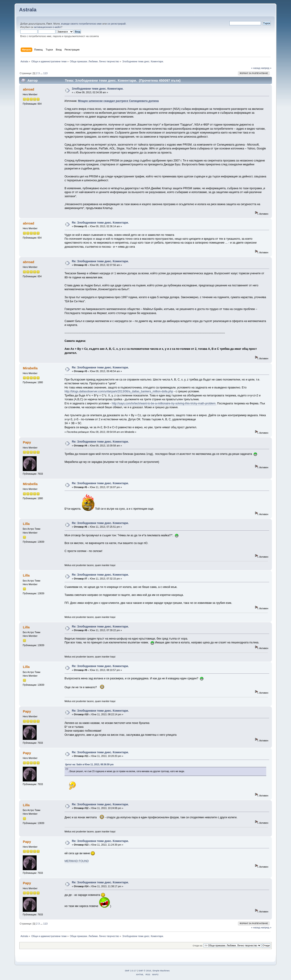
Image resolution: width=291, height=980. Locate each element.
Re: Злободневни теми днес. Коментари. (100, 223)
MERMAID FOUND (77, 861)
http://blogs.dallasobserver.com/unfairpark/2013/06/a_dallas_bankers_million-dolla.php (119, 391)
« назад (256, 68)
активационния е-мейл (47, 27)
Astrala (28, 10)
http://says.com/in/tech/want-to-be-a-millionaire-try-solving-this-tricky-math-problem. (164, 403)
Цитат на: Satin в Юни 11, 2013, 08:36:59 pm (89, 765)
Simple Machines (161, 971)
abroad (28, 89)
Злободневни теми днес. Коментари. (98, 89)
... (42, 73)
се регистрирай (117, 24)
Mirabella (30, 368)
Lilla (26, 524)
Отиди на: (198, 946)
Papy (27, 442)
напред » (266, 68)
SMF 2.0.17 (131, 971)
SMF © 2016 (145, 971)
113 (45, 73)
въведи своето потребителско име (81, 24)
